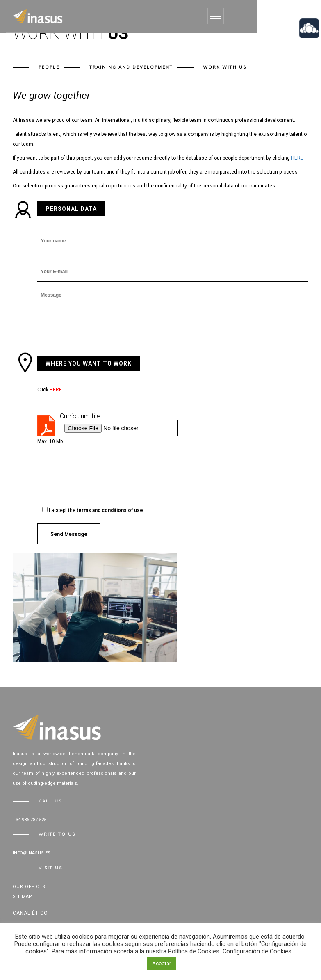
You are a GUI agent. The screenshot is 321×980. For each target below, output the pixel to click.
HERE (297, 158)
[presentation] (100, 481)
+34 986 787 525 (30, 820)
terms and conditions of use (110, 510)
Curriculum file (80, 416)
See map (22, 897)
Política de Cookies (194, 951)
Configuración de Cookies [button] (257, 951)
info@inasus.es (32, 853)
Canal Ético (30, 913)
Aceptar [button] (162, 963)
